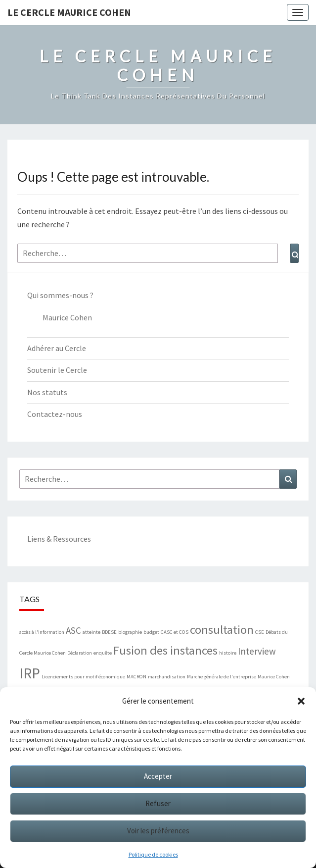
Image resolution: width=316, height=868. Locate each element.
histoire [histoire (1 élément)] (228, 653)
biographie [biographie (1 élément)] (130, 632)
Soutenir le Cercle (57, 370)
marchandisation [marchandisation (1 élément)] (167, 677)
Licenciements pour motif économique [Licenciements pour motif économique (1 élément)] (83, 677)
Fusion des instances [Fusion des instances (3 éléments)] (165, 650)
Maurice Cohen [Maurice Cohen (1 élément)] (274, 677)
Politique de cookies (153, 854)
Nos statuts (47, 392)
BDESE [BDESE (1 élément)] (109, 632)
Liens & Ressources (59, 539)
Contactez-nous (55, 414)
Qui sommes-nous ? (60, 295)
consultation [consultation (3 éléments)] (222, 630)
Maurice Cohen (67, 317)
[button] (301, 701)
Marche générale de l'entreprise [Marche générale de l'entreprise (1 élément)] (222, 677)
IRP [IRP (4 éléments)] (30, 673)
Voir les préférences (158, 831)
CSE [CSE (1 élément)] (260, 632)
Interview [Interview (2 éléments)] (257, 651)
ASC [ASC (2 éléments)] (73, 630)
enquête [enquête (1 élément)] (103, 653)
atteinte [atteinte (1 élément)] (91, 632)
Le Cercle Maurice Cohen (69, 12)
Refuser (158, 803)
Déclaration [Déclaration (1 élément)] (80, 653)
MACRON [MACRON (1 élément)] (136, 677)
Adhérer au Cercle (57, 348)
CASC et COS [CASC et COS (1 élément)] (175, 632)
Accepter (158, 776)
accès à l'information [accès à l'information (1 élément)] (42, 632)
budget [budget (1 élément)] (151, 632)
